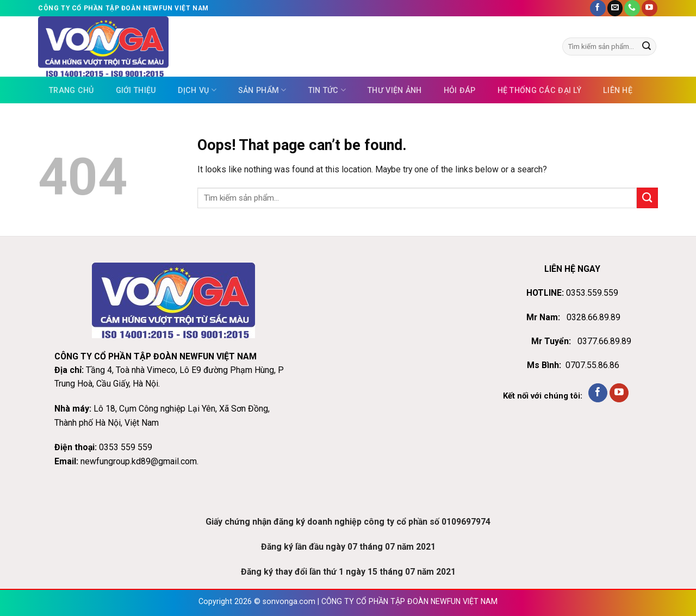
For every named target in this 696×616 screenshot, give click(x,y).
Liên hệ (618, 90)
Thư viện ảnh (394, 90)
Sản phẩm (262, 90)
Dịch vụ (197, 90)
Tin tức (327, 90)
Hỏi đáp (460, 90)
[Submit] (647, 46)
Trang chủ (72, 90)
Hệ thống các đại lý (539, 90)
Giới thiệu (136, 90)
